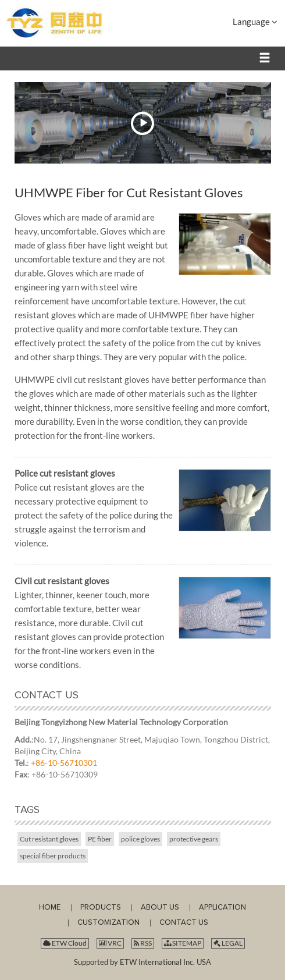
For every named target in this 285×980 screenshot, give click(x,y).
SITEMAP (183, 943)
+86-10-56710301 (64, 763)
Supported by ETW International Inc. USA (142, 962)
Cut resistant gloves (49, 839)
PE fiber (100, 839)
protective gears (194, 839)
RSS (143, 943)
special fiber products (53, 856)
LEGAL (228, 943)
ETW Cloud (65, 943)
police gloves (140, 839)
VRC (110, 943)
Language (255, 22)
